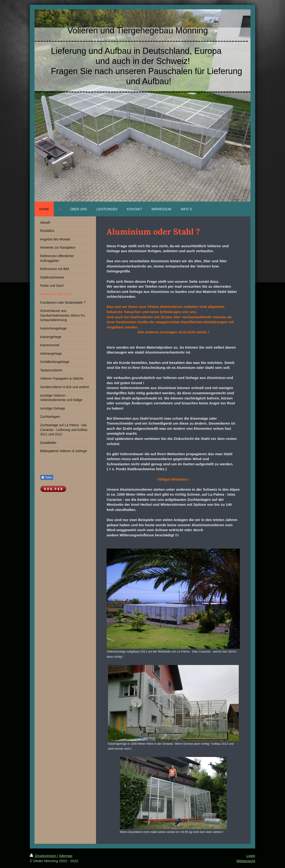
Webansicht (246, 861)
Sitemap (66, 856)
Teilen (47, 478)
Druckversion (43, 856)
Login (251, 856)
